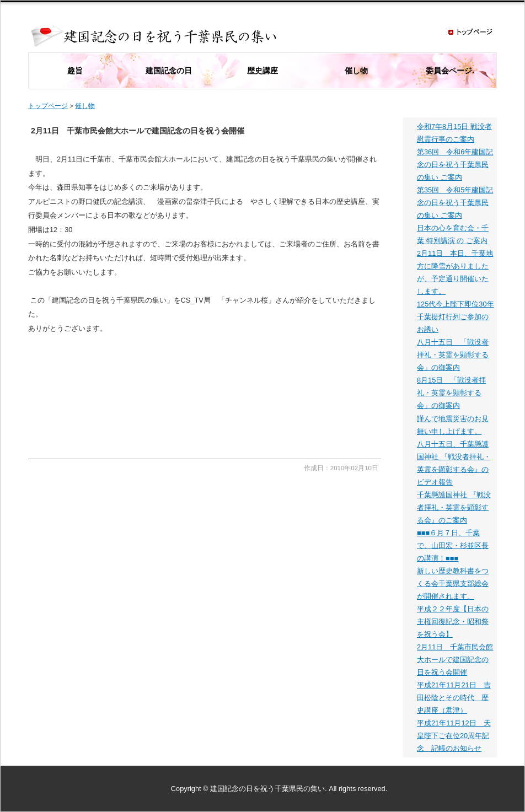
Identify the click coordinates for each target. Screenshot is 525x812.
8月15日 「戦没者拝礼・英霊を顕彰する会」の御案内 (451, 393)
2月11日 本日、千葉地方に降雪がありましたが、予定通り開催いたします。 (455, 272)
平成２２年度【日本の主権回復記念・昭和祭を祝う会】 (453, 622)
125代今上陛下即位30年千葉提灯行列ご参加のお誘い (456, 317)
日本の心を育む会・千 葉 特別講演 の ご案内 (453, 234)
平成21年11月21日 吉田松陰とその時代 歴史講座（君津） (454, 698)
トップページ (48, 106)
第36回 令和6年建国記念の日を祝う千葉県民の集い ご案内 (455, 165)
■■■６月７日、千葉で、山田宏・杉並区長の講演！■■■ (453, 545)
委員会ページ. (450, 71)
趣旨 (75, 71)
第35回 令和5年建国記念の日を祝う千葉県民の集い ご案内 (455, 203)
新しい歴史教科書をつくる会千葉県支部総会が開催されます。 (453, 584)
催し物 (356, 71)
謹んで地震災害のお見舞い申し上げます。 (453, 425)
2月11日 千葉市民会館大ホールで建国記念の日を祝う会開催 (455, 660)
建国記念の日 (169, 71)
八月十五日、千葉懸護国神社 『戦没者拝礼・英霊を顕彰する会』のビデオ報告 (454, 463)
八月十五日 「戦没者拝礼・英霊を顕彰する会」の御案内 (453, 355)
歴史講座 (262, 71)
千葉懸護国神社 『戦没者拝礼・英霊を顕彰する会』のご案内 (454, 507)
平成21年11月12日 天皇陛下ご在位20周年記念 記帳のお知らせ (454, 736)
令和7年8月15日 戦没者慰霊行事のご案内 (454, 133)
